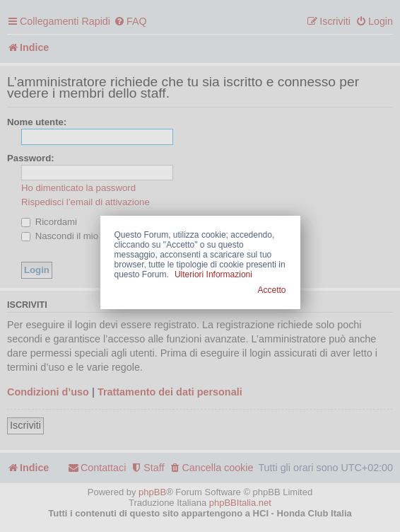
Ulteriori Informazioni (213, 274)
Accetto (271, 290)
